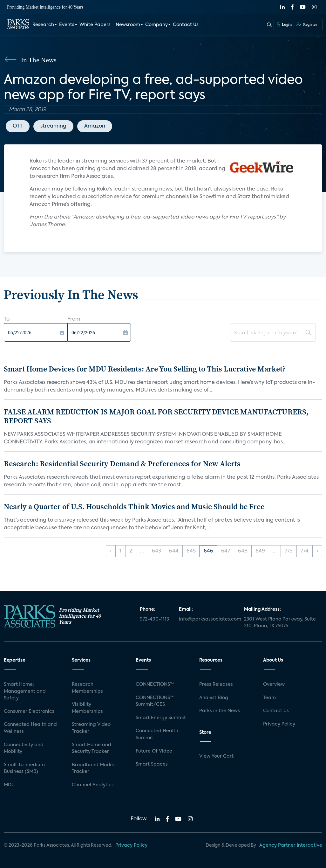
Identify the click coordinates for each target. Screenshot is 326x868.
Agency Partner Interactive (291, 845)
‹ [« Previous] (111, 551)
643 (156, 551)
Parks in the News (220, 711)
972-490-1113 (154, 619)
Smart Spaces (152, 764)
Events (67, 25)
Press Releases (216, 684)
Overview (274, 684)
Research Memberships (87, 688)
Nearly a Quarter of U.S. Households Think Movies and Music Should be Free (134, 507)
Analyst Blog (214, 698)
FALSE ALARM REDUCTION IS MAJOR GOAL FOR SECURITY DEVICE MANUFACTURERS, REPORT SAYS (156, 416)
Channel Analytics (93, 785)
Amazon (95, 126)
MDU (9, 785)
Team (269, 698)
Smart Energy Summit (161, 718)
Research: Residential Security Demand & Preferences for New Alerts (122, 464)
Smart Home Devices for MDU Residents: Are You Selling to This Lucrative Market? (145, 369)
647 (226, 551)
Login (284, 24)
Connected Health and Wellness (30, 728)
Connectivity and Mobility (24, 748)
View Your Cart (216, 756)
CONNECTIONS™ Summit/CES (155, 701)
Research (43, 25)
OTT (18, 126)
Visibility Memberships (87, 708)
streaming (53, 126)
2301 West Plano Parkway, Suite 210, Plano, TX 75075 (280, 623)
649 (260, 551)
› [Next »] (317, 551)
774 (305, 551)
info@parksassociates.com (208, 619)
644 (174, 551)
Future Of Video (154, 751)
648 (243, 551)
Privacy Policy (279, 724)
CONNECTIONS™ (155, 684)
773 (289, 551)
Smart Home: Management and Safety (25, 691)
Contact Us (186, 25)
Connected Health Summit (157, 734)
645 (191, 551)
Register (307, 24)
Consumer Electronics (29, 712)
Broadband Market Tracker (94, 768)
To (7, 319)
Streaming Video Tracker (91, 728)
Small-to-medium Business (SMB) (24, 768)
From (74, 319)
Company (156, 25)
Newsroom (128, 25)
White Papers (95, 25)
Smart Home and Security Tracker (92, 748)
